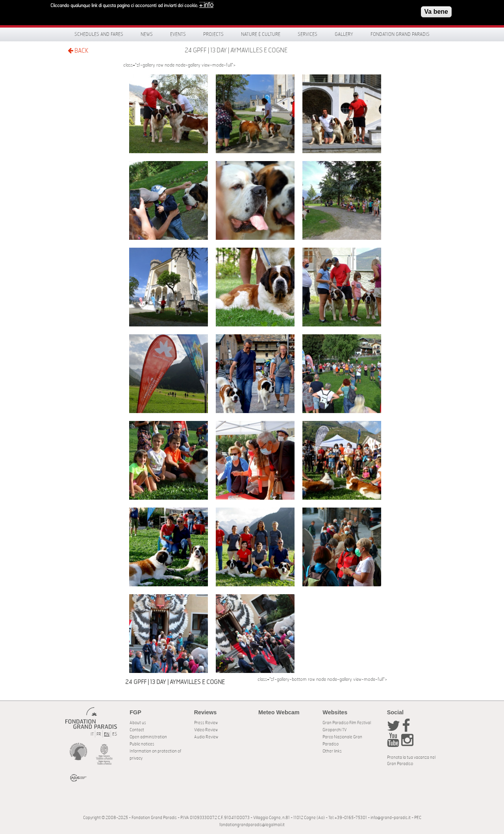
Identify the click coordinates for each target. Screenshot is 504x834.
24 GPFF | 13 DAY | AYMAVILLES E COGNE (236, 50)
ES (115, 734)
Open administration (148, 737)
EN (107, 734)
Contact (137, 730)
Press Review (206, 723)
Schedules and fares (99, 34)
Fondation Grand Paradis (400, 34)
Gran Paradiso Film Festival (347, 723)
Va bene (436, 10)
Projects (213, 34)
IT (92, 734)
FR (99, 734)
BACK (78, 51)
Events (178, 34)
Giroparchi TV (334, 730)
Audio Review (206, 737)
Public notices (142, 744)
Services (308, 34)
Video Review (206, 730)
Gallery (344, 34)
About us (138, 723)
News (147, 34)
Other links (332, 751)
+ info (206, 3)
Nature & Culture (261, 34)
